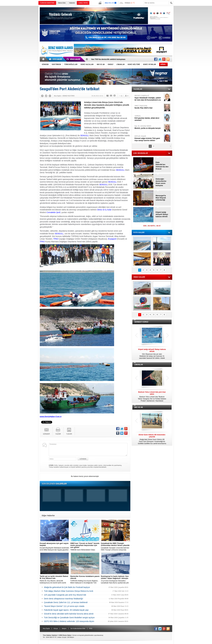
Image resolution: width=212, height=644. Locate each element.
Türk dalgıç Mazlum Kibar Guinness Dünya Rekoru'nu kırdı (69, 591)
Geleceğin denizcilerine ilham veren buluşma (161, 182)
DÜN (145, 226)
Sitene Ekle (62, 3)
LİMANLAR (139, 365)
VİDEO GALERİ (139, 277)
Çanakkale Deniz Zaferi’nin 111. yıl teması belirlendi (66, 602)
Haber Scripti (62, 637)
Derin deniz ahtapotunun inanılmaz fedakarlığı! (64, 599)
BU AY (159, 226)
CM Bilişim (70, 637)
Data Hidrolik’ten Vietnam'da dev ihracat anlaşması (162, 166)
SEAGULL (85, 136)
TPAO (56, 239)
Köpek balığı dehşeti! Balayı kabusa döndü (162, 214)
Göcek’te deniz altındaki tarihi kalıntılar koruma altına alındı (69, 614)
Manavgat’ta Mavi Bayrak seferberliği (161, 198)
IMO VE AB (139, 407)
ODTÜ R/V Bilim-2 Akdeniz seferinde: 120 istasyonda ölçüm (69, 621)
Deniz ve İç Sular (104, 210)
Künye (56, 628)
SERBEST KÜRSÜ (141, 322)
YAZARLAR (138, 89)
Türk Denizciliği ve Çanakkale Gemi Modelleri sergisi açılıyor (69, 618)
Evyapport (112, 239)
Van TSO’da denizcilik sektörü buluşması (108, 59)
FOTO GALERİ (139, 232)
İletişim (64, 628)
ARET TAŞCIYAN (149, 107)
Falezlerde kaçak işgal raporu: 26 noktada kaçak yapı (66, 610)
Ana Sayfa (46, 628)
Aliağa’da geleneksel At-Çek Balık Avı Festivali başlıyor (67, 587)
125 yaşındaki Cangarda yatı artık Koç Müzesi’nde (65, 595)
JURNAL (149, 118)
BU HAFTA (151, 226)
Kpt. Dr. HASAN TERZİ (149, 127)
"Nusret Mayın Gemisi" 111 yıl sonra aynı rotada (64, 606)
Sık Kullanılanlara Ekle (78, 628)
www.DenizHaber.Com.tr (51, 417)
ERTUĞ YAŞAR (149, 138)
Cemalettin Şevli (53, 212)
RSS (91, 628)
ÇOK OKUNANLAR (141, 153)
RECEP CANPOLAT (149, 98)
